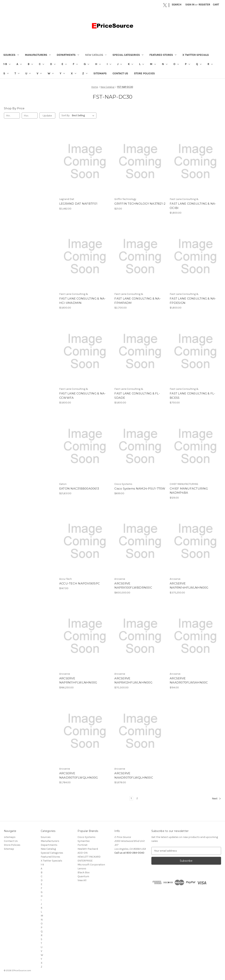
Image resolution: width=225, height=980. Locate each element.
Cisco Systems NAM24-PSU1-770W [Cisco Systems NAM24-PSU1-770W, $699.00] (140, 489)
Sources (11, 55)
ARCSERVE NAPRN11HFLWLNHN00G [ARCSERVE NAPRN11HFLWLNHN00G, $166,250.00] (78, 680)
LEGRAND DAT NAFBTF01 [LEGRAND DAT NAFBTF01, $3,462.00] (78, 204)
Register (204, 5)
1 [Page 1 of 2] (131, 798)
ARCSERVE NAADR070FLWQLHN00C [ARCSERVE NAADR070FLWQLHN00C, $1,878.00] (134, 775)
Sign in (190, 5)
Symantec (84, 841)
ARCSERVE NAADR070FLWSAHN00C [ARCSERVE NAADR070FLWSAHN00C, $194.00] (189, 680)
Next (216, 799)
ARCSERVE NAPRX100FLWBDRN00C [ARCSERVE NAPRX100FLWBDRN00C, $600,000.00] (133, 586)
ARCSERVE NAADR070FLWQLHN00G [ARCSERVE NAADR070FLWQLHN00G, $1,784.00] (79, 775)
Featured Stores (163, 55)
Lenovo (82, 869)
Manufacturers (38, 55)
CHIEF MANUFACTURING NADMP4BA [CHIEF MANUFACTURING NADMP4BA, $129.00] (189, 491)
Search (177, 5)
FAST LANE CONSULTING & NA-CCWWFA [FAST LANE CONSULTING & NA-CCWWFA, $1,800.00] (83, 396)
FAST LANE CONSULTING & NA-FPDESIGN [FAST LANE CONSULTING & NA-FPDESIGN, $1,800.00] (193, 301)
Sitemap (9, 849)
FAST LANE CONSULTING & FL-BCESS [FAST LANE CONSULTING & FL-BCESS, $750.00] (192, 396)
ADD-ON (83, 853)
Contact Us (120, 73)
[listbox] (84, 116)
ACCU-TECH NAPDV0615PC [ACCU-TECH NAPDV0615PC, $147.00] (80, 583)
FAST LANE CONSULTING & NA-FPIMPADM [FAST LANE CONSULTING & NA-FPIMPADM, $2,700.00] (138, 301)
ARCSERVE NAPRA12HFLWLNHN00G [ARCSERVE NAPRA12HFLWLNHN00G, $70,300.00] (133, 680)
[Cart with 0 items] (216, 5)
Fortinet (83, 845)
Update (47, 116)
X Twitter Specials (196, 55)
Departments (68, 55)
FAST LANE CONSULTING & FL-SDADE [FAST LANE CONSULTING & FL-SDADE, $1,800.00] (137, 396)
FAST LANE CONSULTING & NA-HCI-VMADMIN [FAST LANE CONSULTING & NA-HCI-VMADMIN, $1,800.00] (83, 301)
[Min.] (12, 116)
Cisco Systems (87, 837)
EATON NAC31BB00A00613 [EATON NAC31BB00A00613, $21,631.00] (79, 489)
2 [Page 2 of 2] (137, 798)
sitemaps (100, 73)
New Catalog (96, 55)
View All (82, 880)
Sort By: (66, 115)
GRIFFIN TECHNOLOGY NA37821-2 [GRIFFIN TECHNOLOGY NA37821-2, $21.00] (140, 204)
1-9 (7, 64)
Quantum (83, 876)
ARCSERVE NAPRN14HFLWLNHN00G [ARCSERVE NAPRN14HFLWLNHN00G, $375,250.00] (189, 586)
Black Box (84, 872)
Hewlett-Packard (88, 849)
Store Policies (144, 73)
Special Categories (128, 55)
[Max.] (30, 116)
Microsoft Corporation (91, 865)
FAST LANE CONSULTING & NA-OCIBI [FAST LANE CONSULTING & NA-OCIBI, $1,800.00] (193, 206)
